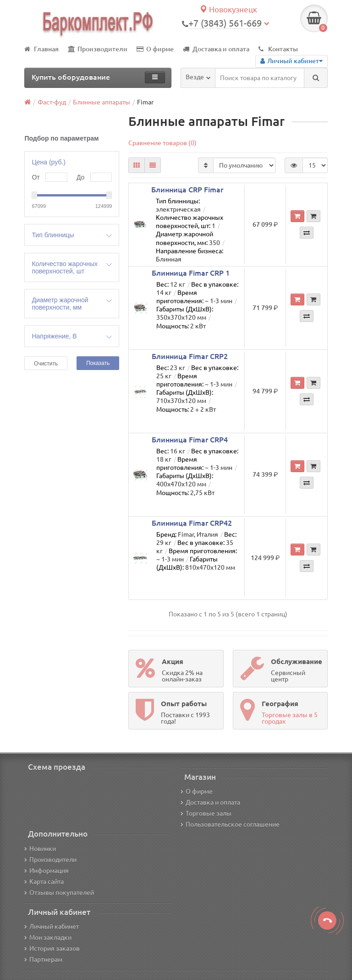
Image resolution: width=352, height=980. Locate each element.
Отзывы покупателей (59, 893)
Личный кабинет (52, 926)
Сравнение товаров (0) (162, 143)
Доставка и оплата (216, 49)
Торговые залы (206, 813)
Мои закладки (48, 937)
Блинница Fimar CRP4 (190, 440)
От (36, 177)
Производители (98, 49)
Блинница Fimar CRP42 (192, 523)
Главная (41, 49)
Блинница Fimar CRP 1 (191, 273)
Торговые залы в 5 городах (290, 718)
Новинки (40, 849)
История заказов (52, 948)
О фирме (155, 49)
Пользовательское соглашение (230, 824)
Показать (98, 363)
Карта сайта (44, 882)
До (80, 177)
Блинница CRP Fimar (187, 190)
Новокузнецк (228, 9)
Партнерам (43, 959)
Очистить (46, 364)
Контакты (278, 49)
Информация (47, 871)
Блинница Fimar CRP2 (190, 356)
